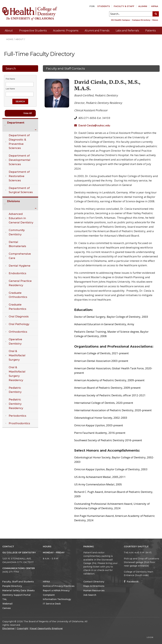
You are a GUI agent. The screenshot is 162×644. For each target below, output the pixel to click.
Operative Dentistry (15, 341)
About (9, 31)
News (155, 20)
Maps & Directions (94, 586)
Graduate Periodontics (17, 307)
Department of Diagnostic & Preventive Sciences (19, 142)
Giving (154, 38)
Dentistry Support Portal (16, 595)
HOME (10, 39)
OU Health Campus (120, 20)
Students (104, 6)
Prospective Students (33, 31)
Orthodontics (18, 332)
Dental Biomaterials (17, 244)
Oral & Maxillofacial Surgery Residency (17, 374)
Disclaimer (9, 628)
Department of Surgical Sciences (21, 190)
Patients (150, 31)
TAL (5, 599)
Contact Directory (94, 582)
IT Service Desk (52, 604)
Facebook (131, 582)
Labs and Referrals (127, 31)
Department (16, 123)
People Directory (12, 586)
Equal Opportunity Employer (47, 628)
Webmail (7, 604)
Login (150, 637)
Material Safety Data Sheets (19, 590)
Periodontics (17, 416)
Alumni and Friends (97, 31)
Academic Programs (66, 31)
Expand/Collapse (36, 130)
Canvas (7, 608)
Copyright (22, 628)
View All (28, 113)
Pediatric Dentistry (15, 390)
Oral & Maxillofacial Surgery (17, 355)
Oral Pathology (19, 324)
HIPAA (155, 6)
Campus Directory (141, 20)
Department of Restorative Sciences (19, 176)
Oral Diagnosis (19, 316)
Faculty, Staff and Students (18, 582)
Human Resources (94, 590)
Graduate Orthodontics (18, 295)
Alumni (143, 6)
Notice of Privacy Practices (59, 586)
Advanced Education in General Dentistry (21, 218)
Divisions (14, 201)
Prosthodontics (19, 423)
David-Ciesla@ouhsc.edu (92, 125)
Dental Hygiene (20, 266)
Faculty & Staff (124, 6)
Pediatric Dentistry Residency (16, 404)
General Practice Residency (20, 283)
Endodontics (17, 273)
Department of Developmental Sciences (19, 160)
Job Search (90, 595)
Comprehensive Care (20, 256)
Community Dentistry (17, 232)
